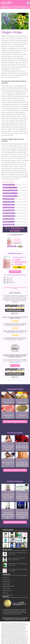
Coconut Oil (8, 402)
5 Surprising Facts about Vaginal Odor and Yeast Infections (22, 464)
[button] (28, 3)
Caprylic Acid (22, 402)
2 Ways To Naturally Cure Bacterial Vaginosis (8, 448)
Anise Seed (22, 416)
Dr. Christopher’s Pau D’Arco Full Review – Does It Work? (8, 496)
